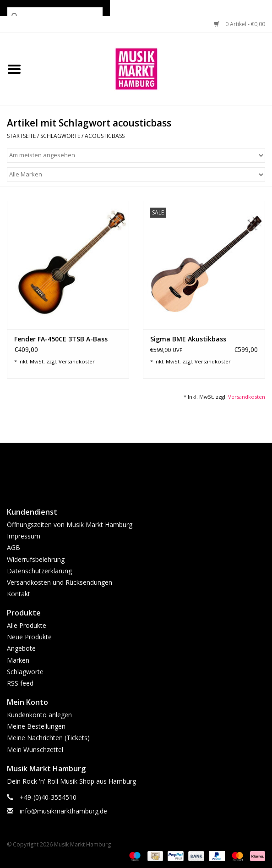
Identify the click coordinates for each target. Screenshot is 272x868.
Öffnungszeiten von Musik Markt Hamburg (70, 525)
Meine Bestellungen (36, 726)
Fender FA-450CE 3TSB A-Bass (61, 339)
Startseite (21, 136)
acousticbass (105, 136)
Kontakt (19, 594)
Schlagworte (60, 136)
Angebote (21, 648)
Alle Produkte (27, 625)
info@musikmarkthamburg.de (63, 811)
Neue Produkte (29, 637)
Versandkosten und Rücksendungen (60, 582)
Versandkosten (77, 361)
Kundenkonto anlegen (39, 715)
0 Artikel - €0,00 (239, 24)
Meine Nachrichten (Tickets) (48, 738)
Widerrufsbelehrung (36, 559)
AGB (14, 547)
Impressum (24, 536)
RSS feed (20, 683)
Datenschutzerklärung (39, 571)
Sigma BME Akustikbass (188, 339)
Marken (18, 660)
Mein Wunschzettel (35, 750)
